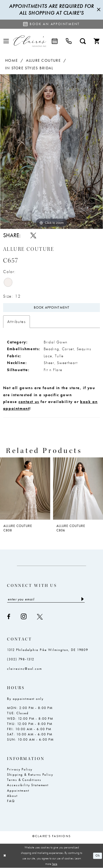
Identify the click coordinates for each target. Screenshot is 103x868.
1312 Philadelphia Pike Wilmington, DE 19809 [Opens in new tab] (47, 650)
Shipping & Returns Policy (30, 775)
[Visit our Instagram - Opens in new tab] (24, 617)
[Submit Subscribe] (82, 599)
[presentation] (25, 489)
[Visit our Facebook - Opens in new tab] (9, 617)
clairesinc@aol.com (24, 669)
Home (11, 60)
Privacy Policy (20, 769)
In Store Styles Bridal (29, 68)
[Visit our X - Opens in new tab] (40, 617)
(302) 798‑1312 (21, 659)
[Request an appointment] (51, 24)
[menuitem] (6, 41)
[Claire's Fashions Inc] (30, 41)
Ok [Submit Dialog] (98, 856)
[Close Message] (98, 10)
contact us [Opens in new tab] (29, 402)
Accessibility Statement (28, 785)
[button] (6, 41)
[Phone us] (69, 41)
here (55, 864)
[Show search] (83, 41)
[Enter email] (46, 599)
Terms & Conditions (24, 780)
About (12, 796)
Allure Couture (43, 60)
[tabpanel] (51, 152)
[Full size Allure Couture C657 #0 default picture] (51, 152)
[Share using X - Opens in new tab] (33, 235)
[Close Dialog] (5, 856)
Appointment (18, 791)
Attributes (17, 322)
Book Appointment (52, 308)
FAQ (11, 801)
